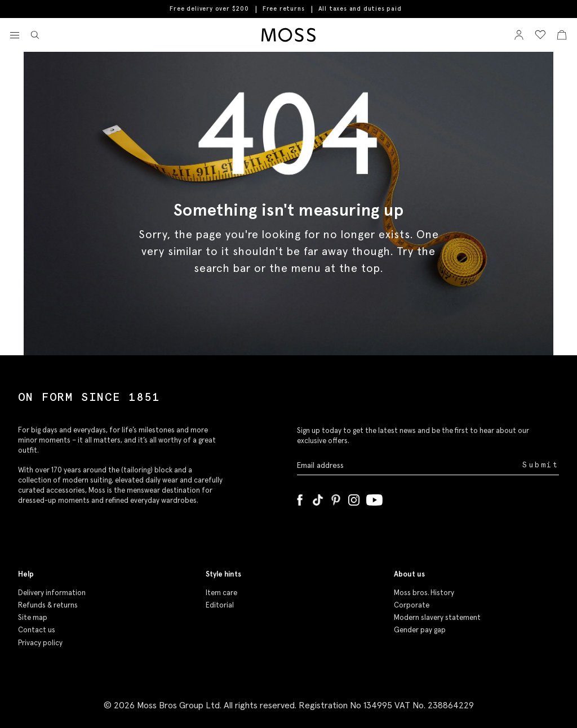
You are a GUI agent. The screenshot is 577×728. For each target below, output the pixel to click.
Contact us (37, 630)
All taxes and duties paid (360, 9)
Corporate (412, 605)
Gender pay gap (420, 630)
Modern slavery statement (437, 617)
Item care (221, 593)
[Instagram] (354, 498)
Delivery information (52, 593)
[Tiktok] (318, 498)
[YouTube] (374, 498)
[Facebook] (300, 498)
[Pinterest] (336, 498)
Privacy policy (40, 643)
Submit (541, 465)
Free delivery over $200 (209, 8)
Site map (33, 617)
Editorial (220, 605)
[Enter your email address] (409, 465)
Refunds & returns (48, 605)
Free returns (284, 8)
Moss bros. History (424, 593)
